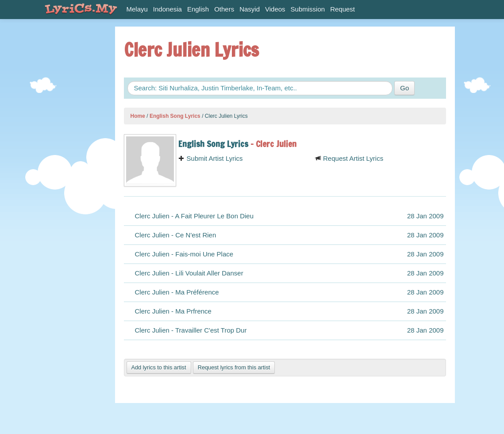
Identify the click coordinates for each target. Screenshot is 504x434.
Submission (308, 9)
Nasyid (250, 9)
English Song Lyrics (175, 116)
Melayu (137, 9)
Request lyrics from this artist (234, 367)
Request (342, 9)
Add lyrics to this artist (159, 367)
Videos (275, 9)
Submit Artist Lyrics (210, 158)
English (198, 9)
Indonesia (167, 9)
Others (224, 9)
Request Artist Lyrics (349, 158)
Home (138, 116)
